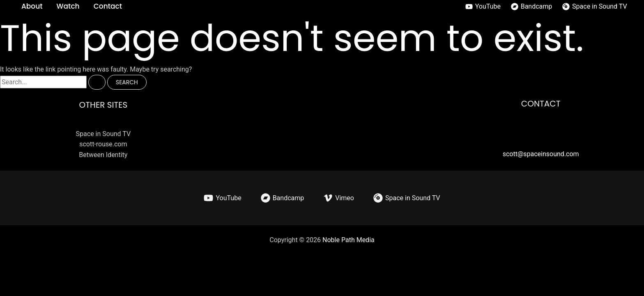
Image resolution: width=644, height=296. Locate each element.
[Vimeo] (339, 198)
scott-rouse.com (103, 144)
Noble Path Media (348, 240)
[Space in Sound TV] (595, 7)
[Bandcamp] (531, 7)
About (32, 6)
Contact (108, 6)
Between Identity (103, 155)
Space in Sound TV (103, 134)
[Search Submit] (97, 82)
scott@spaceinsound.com (541, 154)
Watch (68, 6)
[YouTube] (483, 7)
